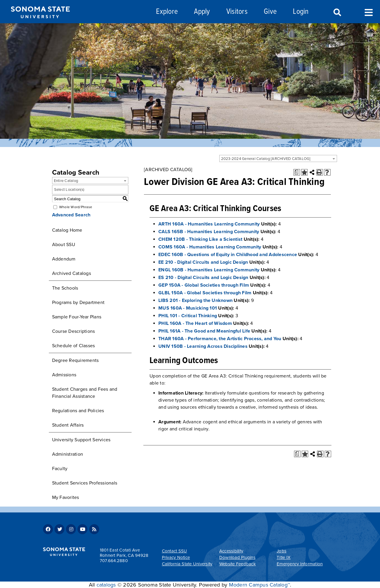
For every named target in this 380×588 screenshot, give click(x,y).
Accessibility (231, 551)
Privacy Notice (176, 557)
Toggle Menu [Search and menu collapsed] (369, 12)
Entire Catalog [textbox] (66, 181)
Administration (68, 454)
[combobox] (278, 158)
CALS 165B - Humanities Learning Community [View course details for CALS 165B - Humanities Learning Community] (209, 232)
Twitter (59, 529)
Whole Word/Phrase (76, 207)
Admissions (64, 375)
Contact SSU (175, 551)
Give (270, 12)
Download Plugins (237, 557)
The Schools (65, 288)
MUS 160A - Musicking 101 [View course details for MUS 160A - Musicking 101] (188, 308)
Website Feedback (238, 564)
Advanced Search (71, 215)
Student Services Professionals (85, 483)
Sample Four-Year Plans (77, 317)
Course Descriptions (74, 331)
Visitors (237, 12)
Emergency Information (300, 564)
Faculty (60, 469)
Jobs (282, 551)
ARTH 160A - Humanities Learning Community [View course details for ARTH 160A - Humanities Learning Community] (209, 224)
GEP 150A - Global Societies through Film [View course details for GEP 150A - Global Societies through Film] (204, 285)
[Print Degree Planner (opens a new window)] (297, 172)
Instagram (71, 529)
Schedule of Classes (74, 346)
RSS (94, 529)
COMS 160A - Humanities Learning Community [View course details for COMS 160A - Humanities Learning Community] (210, 247)
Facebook (48, 529)
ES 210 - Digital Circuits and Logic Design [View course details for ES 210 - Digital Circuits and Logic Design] (203, 278)
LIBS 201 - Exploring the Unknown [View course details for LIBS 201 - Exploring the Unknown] (195, 300)
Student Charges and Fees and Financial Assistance (85, 393)
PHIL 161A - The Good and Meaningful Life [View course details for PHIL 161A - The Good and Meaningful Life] (204, 331)
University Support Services (81, 440)
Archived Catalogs (72, 273)
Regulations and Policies (78, 411)
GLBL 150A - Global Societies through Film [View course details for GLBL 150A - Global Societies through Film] (205, 293)
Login (301, 12)
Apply (202, 12)
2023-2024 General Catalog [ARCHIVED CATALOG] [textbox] (266, 159)
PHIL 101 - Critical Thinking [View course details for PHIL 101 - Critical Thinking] (188, 316)
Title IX (284, 557)
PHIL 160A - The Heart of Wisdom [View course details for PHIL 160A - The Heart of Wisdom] (195, 323)
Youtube (82, 529)
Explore (167, 12)
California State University (187, 564)
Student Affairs (68, 425)
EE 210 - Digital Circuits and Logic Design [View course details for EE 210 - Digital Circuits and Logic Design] (203, 262)
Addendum (64, 259)
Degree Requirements (75, 360)
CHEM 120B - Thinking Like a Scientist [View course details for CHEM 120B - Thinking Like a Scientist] (200, 239)
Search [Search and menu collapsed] (337, 13)
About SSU (64, 245)
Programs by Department (78, 303)
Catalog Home (67, 230)
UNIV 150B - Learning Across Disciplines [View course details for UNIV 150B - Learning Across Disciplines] (203, 346)
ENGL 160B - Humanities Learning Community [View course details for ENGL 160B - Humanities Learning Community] (209, 270)
